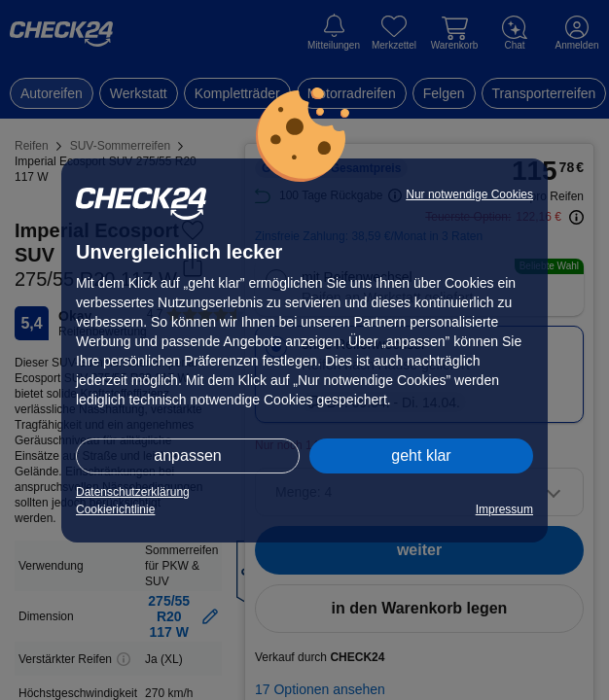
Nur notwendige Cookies (469, 194)
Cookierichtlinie (115, 509)
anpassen (187, 455)
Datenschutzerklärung (133, 492)
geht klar (421, 455)
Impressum (504, 509)
